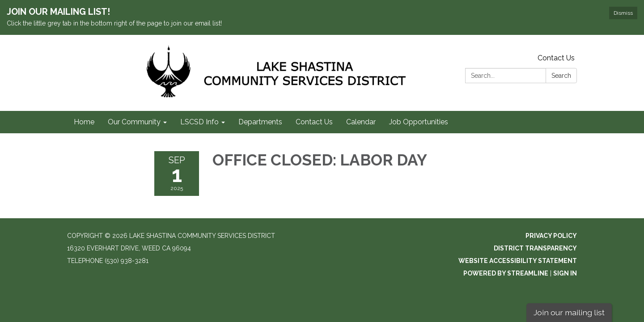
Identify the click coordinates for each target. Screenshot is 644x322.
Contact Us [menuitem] (314, 122)
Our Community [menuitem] (134, 122)
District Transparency (535, 248)
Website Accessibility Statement (518, 261)
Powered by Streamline (506, 273)
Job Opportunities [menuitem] (419, 122)
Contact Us (556, 58)
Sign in (565, 273)
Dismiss (623, 13)
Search (561, 76)
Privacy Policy (551, 236)
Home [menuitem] (84, 122)
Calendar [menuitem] (361, 122)
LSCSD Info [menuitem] (199, 122)
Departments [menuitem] (260, 122)
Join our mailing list (569, 312)
